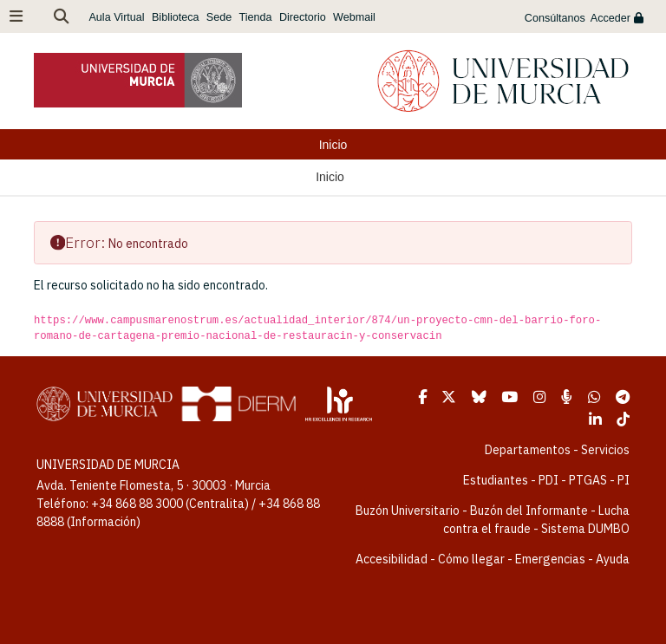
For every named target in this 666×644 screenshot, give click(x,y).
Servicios (605, 450)
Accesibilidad (392, 559)
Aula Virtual (116, 17)
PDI (548, 480)
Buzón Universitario (408, 511)
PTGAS (588, 480)
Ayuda (613, 559)
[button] (61, 16)
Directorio (303, 17)
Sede (219, 17)
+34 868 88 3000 (137, 504)
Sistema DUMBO (585, 529)
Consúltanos (555, 18)
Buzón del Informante (529, 511)
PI (624, 480)
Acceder (617, 18)
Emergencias (550, 559)
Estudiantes (496, 480)
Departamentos (528, 450)
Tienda (256, 17)
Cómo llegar (471, 559)
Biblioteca (176, 17)
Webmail (354, 17)
